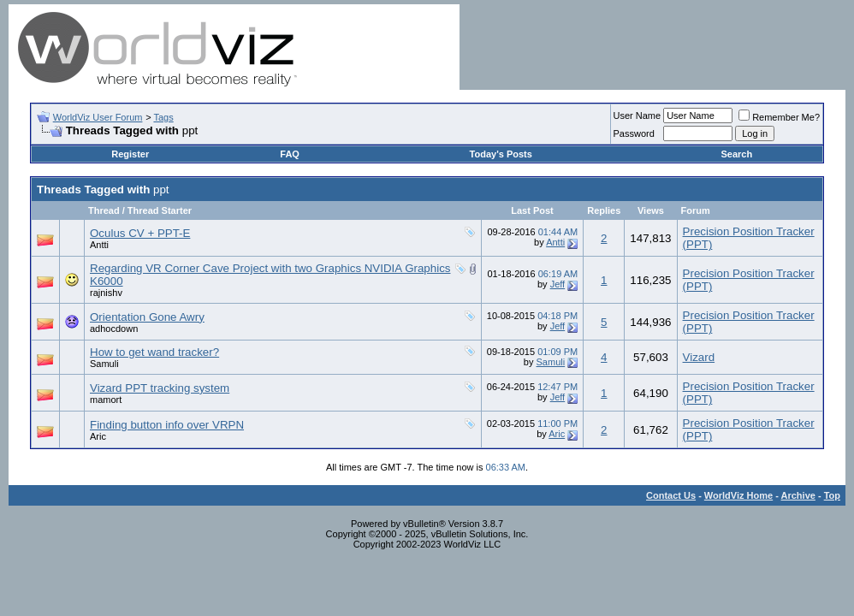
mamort (106, 400)
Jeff (558, 284)
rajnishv (106, 293)
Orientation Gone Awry (147, 317)
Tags (163, 117)
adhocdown (114, 329)
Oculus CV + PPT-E (140, 233)
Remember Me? (779, 117)
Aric (98, 436)
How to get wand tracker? (154, 352)
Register (130, 154)
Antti (99, 245)
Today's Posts (501, 154)
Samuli (104, 364)
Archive (798, 495)
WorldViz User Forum (98, 117)
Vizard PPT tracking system (160, 388)
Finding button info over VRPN (167, 425)
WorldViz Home (738, 495)
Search (736, 154)
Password (634, 133)
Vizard (699, 357)
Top (832, 495)
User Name (638, 115)
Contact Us (671, 495)
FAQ (290, 154)
